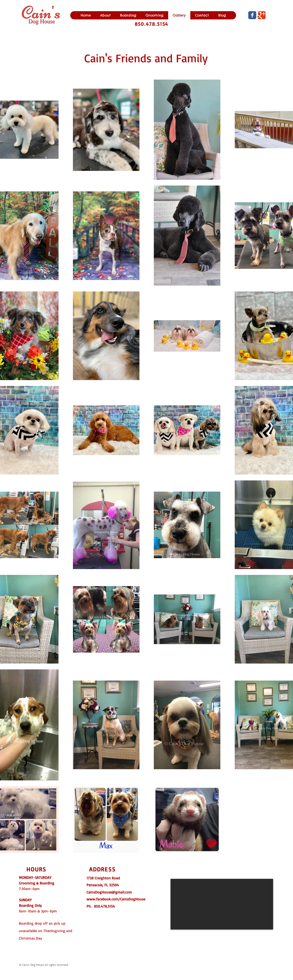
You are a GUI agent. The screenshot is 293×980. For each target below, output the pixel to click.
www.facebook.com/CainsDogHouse (116, 899)
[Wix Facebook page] (252, 15)
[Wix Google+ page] (262, 15)
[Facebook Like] (163, 954)
